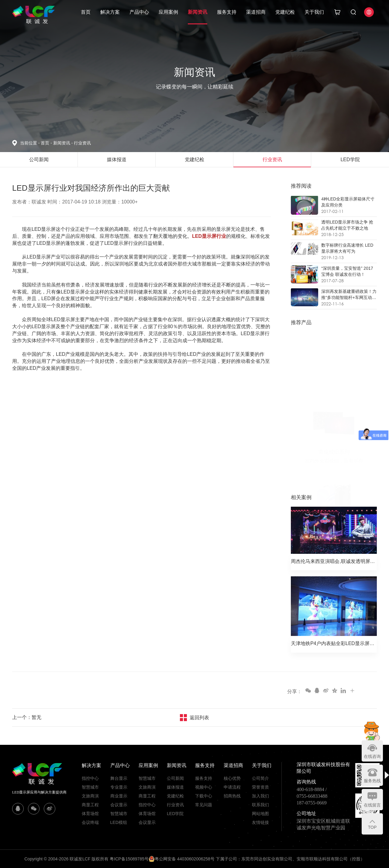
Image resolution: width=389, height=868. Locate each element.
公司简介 (260, 778)
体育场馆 (90, 814)
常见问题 (204, 805)
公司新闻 (175, 778)
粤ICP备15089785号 (129, 859)
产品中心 (139, 12)
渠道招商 (256, 12)
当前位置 (30, 143)
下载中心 (204, 796)
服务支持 (227, 12)
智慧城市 (90, 787)
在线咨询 (372, 756)
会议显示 (119, 805)
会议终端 (90, 822)
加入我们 (260, 796)
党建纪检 (285, 12)
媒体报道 (175, 787)
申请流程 (232, 787)
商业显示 (119, 796)
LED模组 (119, 822)
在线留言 (372, 805)
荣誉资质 (260, 787)
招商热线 (232, 796)
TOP (372, 827)
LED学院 (175, 814)
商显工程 (90, 805)
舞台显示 (119, 778)
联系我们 (260, 805)
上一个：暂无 (27, 717)
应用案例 (168, 12)
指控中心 (90, 778)
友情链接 (260, 822)
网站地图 (260, 814)
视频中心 (204, 787)
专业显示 (119, 787)
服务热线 (372, 781)
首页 (86, 12)
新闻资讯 (198, 12)
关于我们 (314, 12)
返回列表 (199, 718)
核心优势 (232, 778)
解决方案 (110, 12)
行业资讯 (82, 143)
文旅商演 (90, 796)
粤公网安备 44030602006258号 (182, 859)
